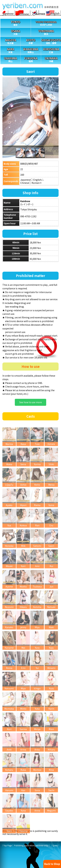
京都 (31, 41)
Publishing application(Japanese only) (31, 845)
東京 (16, 23)
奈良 (10, 50)
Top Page (8, 845)
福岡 (31, 59)
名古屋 (10, 41)
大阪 (16, 32)
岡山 (10, 59)
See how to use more (31, 402)
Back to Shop (52, 864)
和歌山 (31, 50)
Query (55, 845)
